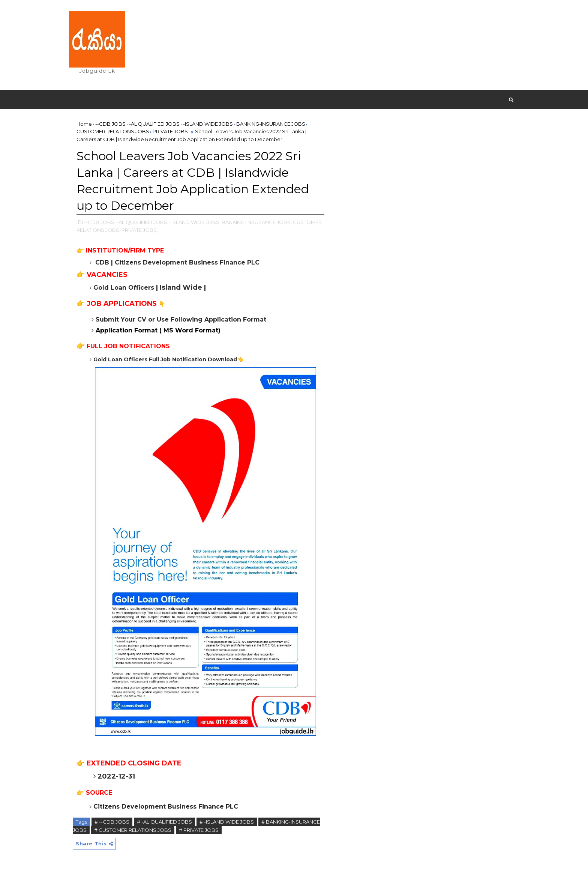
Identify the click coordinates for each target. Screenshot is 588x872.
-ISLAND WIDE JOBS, (195, 222)
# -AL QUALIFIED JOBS (164, 822)
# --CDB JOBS (112, 822)
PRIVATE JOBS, (140, 230)
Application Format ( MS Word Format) (158, 330)
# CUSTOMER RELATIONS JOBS (133, 830)
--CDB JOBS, (100, 222)
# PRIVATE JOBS (199, 830)
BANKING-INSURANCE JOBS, (257, 222)
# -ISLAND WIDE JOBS (227, 822)
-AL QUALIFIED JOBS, (142, 222)
